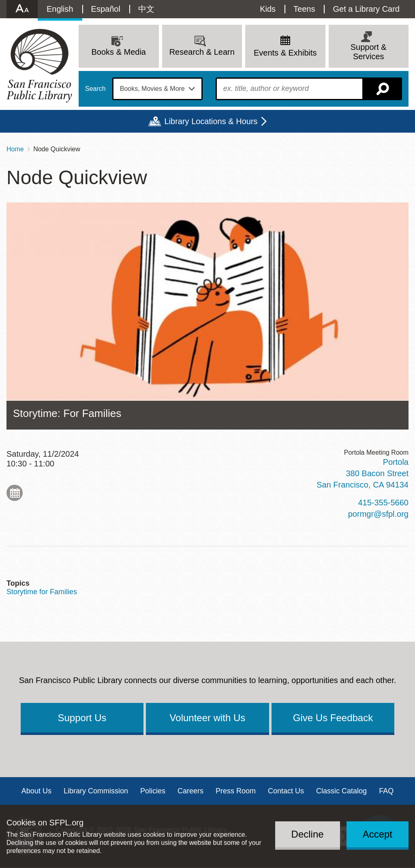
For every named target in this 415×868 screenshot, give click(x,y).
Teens (304, 9)
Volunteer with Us (208, 718)
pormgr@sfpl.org (378, 514)
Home (15, 149)
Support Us (82, 718)
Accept (378, 834)
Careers (190, 791)
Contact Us (286, 791)
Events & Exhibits (285, 53)
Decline (308, 834)
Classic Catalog (341, 791)
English (60, 9)
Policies (153, 791)
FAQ (386, 791)
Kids (268, 9)
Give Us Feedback (333, 718)
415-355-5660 (383, 503)
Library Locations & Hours (211, 121)
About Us (36, 791)
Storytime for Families (42, 592)
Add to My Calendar (15, 493)
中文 (146, 9)
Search (95, 89)
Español (106, 9)
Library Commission (96, 791)
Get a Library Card (366, 9)
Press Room (236, 791)
